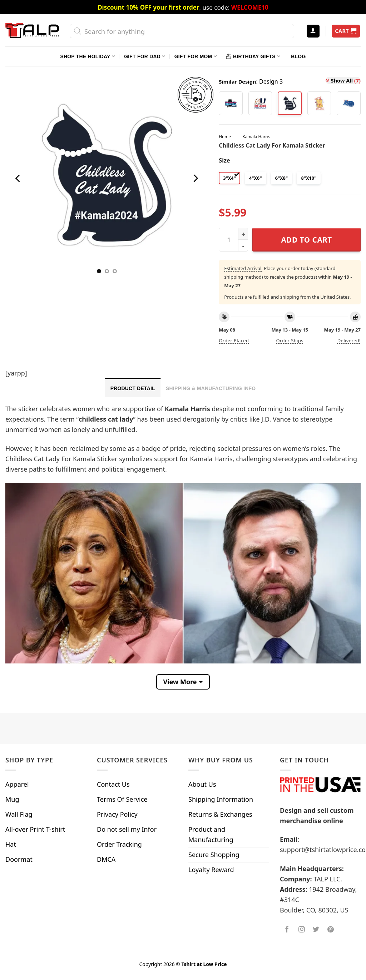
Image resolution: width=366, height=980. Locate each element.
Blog (298, 56)
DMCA (106, 859)
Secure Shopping (214, 855)
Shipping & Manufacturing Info (211, 388)
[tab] (133, 388)
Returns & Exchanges (220, 814)
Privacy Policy (117, 814)
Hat (11, 844)
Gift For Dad (145, 56)
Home (225, 136)
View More (180, 682)
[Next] (195, 178)
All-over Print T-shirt (35, 829)
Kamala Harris (256, 136)
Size (224, 160)
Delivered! (349, 340)
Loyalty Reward (211, 870)
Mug (12, 799)
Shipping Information (221, 799)
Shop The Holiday (88, 56)
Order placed (234, 340)
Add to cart (307, 240)
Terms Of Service (122, 799)
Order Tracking (119, 844)
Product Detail (133, 388)
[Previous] (19, 178)
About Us (202, 784)
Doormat (19, 859)
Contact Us (113, 784)
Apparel (17, 784)
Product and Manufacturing (211, 834)
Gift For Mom (196, 56)
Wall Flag (19, 814)
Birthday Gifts (253, 56)
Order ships (290, 340)
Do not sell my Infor (127, 829)
